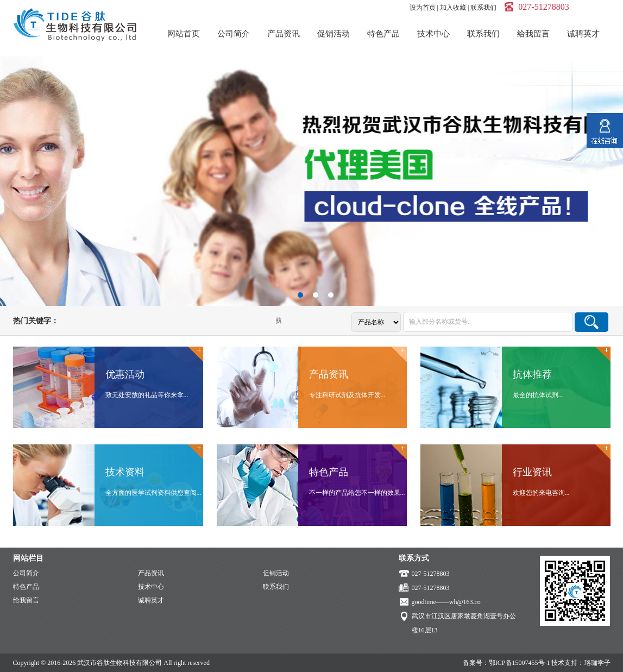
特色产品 (383, 34)
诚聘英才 (583, 34)
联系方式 (414, 558)
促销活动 (333, 34)
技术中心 (433, 34)
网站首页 (184, 34)
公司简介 (234, 34)
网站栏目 (28, 558)
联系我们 (483, 8)
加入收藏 (453, 8)
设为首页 (423, 8)
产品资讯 (284, 34)
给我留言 (533, 34)
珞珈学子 (597, 663)
